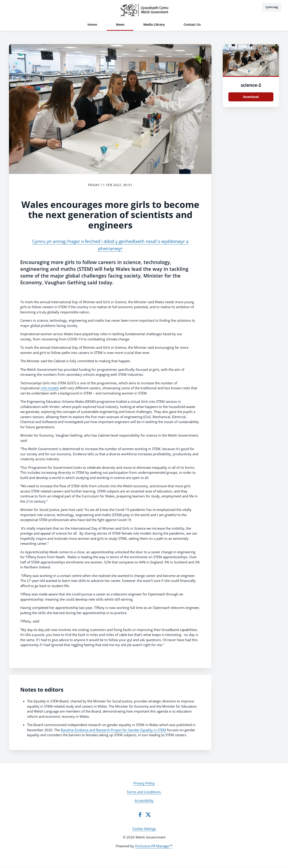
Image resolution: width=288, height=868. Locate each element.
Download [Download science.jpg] (251, 97)
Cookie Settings (144, 829)
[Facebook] (140, 815)
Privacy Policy (144, 783)
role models (50, 388)
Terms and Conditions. (144, 792)
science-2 (251, 85)
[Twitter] (148, 815)
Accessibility (144, 800)
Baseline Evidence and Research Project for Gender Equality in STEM (113, 730)
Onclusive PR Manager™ (154, 846)
